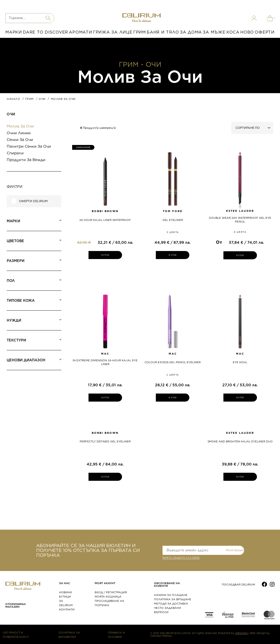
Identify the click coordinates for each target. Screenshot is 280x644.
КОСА (233, 32)
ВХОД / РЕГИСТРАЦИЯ (111, 592)
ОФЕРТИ (265, 32)
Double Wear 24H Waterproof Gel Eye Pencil (240, 220)
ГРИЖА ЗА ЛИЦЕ (113, 32)
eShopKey (242, 633)
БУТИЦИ (65, 596)
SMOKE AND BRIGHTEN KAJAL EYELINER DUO (240, 441)
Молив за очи (20, 126)
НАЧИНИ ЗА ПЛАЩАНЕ (171, 595)
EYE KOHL (240, 362)
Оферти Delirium (33, 201)
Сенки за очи (20, 140)
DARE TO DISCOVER (45, 32)
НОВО (247, 32)
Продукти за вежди (26, 160)
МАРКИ (14, 32)
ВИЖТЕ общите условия (181, 558)
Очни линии (19, 133)
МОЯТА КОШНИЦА (108, 596)
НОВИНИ (65, 592)
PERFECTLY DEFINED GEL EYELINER (105, 441)
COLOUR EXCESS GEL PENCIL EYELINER (173, 362)
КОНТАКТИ (67, 609)
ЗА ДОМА (191, 32)
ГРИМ (140, 32)
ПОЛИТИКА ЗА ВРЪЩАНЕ (173, 599)
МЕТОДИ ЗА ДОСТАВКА (171, 603)
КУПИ (105, 255)
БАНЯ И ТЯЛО (163, 32)
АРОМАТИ (80, 32)
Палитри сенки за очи (29, 146)
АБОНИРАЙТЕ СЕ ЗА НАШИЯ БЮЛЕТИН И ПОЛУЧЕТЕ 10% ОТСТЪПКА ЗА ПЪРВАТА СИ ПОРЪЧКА (88, 550)
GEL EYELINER (173, 220)
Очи (11, 114)
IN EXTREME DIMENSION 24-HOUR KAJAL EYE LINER (105, 362)
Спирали (15, 153)
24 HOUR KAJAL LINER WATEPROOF (105, 220)
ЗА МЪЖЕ (214, 32)
